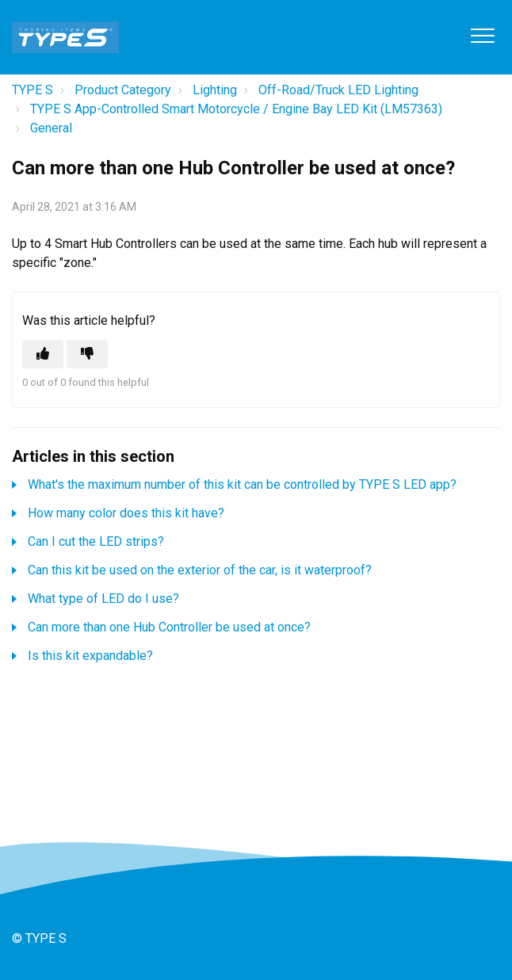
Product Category (123, 90)
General (51, 128)
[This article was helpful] (43, 354)
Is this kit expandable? (90, 656)
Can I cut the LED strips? (96, 541)
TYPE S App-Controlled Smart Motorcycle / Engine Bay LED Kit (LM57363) (236, 109)
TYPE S (32, 90)
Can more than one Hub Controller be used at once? (169, 627)
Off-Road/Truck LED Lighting (338, 90)
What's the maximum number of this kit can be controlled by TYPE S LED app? (242, 484)
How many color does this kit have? (126, 513)
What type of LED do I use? (103, 599)
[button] (482, 35)
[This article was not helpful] (87, 354)
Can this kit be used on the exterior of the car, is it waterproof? (200, 570)
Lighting (215, 90)
